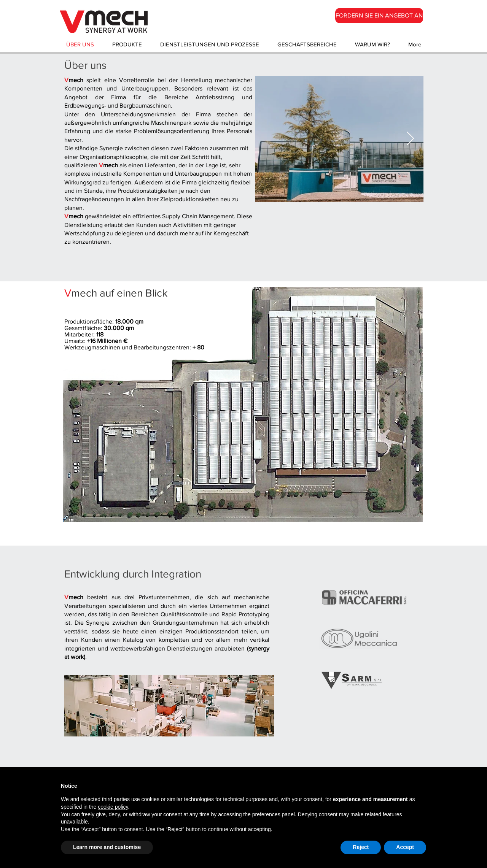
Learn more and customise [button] (107, 847)
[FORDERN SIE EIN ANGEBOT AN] (379, 16)
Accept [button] (405, 847)
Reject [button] (361, 847)
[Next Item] (410, 139)
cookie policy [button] (113, 807)
